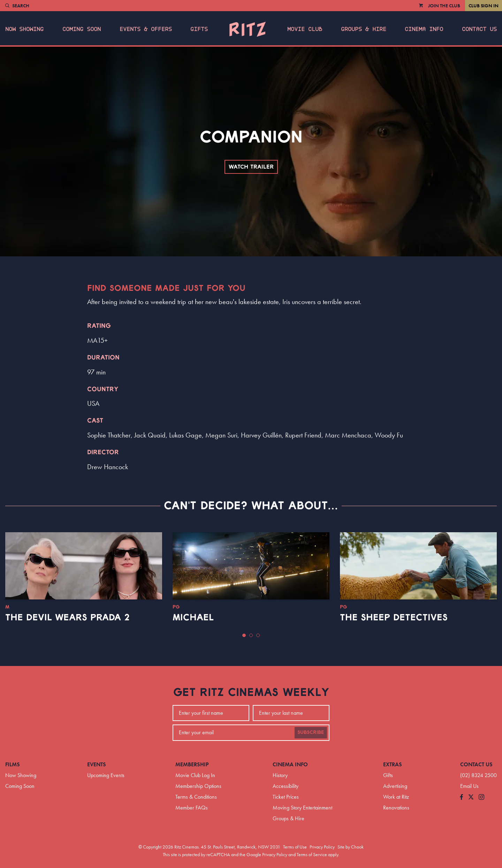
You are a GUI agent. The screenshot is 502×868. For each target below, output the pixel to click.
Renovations (396, 808)
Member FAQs (192, 808)
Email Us (469, 786)
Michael (193, 618)
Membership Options (198, 786)
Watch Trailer (251, 167)
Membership (192, 764)
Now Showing (24, 29)
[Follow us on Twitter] (471, 797)
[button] (244, 635)
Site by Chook (351, 847)
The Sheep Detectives (394, 618)
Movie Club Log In (195, 775)
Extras (393, 764)
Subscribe (311, 733)
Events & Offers (146, 29)
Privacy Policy (322, 847)
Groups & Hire (364, 29)
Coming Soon (82, 29)
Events (97, 764)
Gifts (199, 29)
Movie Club (305, 29)
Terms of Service (312, 854)
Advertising (395, 786)
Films (13, 764)
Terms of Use (295, 847)
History (280, 775)
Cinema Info (424, 29)
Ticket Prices (286, 797)
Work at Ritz (396, 797)
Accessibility (286, 786)
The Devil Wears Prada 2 (67, 618)
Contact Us (479, 29)
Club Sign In (484, 6)
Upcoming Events (106, 775)
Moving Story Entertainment (302, 808)
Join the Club (444, 6)
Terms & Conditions (196, 797)
